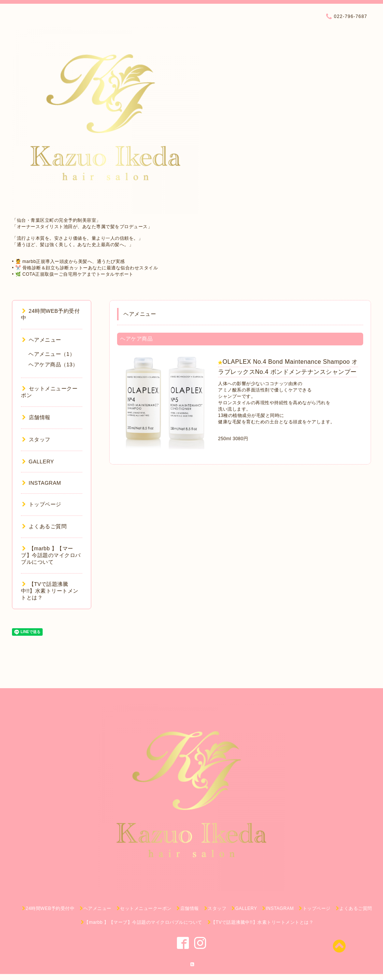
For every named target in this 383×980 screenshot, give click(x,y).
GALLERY (38, 462)
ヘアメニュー (42, 340)
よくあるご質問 (44, 526)
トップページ (42, 504)
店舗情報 (36, 417)
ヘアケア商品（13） (53, 365)
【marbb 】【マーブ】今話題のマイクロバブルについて (51, 555)
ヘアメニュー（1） (52, 354)
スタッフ (36, 439)
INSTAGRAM (42, 483)
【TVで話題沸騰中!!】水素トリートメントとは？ (50, 591)
